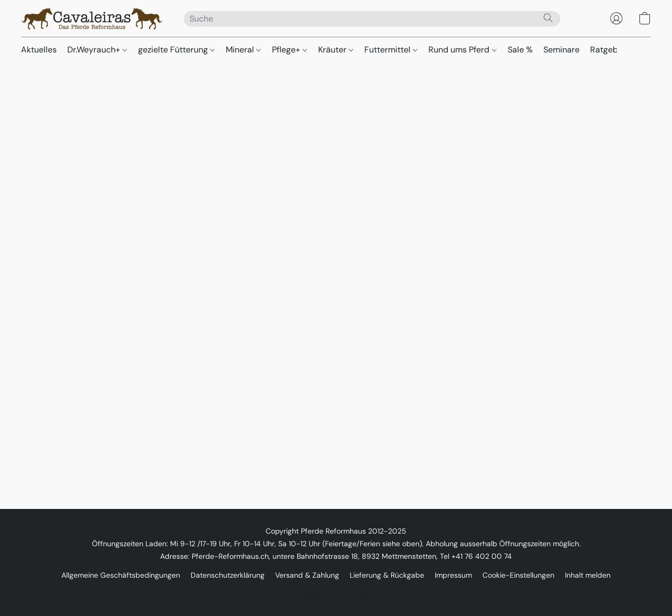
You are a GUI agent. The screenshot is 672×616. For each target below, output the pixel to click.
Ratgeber (608, 50)
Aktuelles (39, 50)
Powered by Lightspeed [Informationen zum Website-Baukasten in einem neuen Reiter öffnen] (336, 593)
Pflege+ (290, 50)
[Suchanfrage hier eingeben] (372, 19)
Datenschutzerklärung (228, 575)
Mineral (243, 50)
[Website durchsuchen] (548, 18)
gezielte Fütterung (176, 50)
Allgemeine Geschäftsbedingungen (121, 575)
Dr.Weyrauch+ (97, 50)
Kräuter (336, 50)
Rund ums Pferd (462, 50)
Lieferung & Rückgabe (387, 575)
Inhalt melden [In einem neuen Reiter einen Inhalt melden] (588, 575)
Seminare (561, 50)
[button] (92, 18)
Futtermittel (391, 50)
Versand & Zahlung (307, 575)
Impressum (453, 575)
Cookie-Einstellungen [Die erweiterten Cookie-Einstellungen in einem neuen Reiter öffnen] (518, 575)
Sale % (520, 50)
